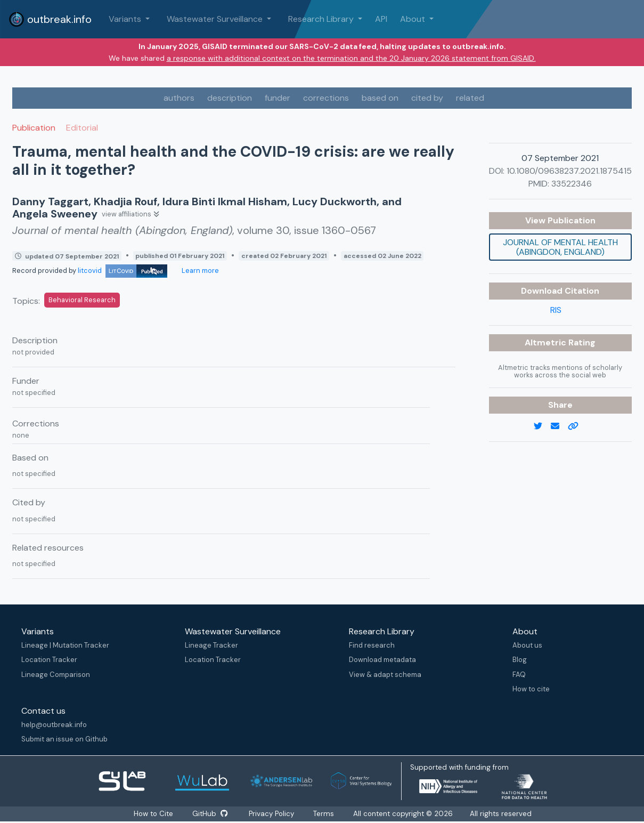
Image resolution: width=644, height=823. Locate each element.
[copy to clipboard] (577, 426)
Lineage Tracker (211, 645)
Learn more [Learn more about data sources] (199, 271)
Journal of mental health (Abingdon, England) (560, 247)
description (230, 98)
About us (527, 645)
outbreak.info (50, 19)
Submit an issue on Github (64, 739)
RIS (556, 310)
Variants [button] (126, 19)
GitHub (210, 814)
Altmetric (547, 342)
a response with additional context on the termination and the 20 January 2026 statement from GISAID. (351, 58)
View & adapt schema (385, 675)
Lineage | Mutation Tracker (65, 645)
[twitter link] (542, 426)
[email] (559, 426)
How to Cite (154, 814)
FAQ (519, 675)
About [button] (414, 19)
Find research (372, 645)
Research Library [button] (322, 19)
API (381, 19)
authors (179, 98)
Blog (520, 660)
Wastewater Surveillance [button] (216, 19)
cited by (427, 98)
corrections (326, 98)
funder (278, 98)
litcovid (123, 271)
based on (380, 98)
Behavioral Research (82, 300)
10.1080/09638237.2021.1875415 (569, 171)
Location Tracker (49, 660)
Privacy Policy (272, 814)
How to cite (531, 689)
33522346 (572, 184)
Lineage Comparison (56, 675)
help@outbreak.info (54, 725)
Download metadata (382, 660)
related (470, 98)
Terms (324, 814)
